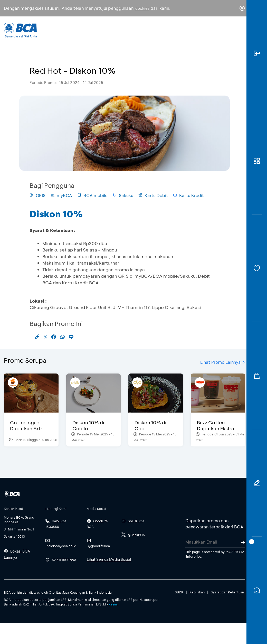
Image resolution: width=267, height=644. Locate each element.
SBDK (179, 592)
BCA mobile (92, 195)
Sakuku (123, 195)
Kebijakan (197, 592)
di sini (113, 604)
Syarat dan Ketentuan (227, 592)
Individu (97, 32)
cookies (142, 8)
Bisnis (122, 33)
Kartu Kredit (188, 195)
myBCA (61, 195)
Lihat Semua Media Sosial (109, 559)
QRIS (37, 195)
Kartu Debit (153, 195)
